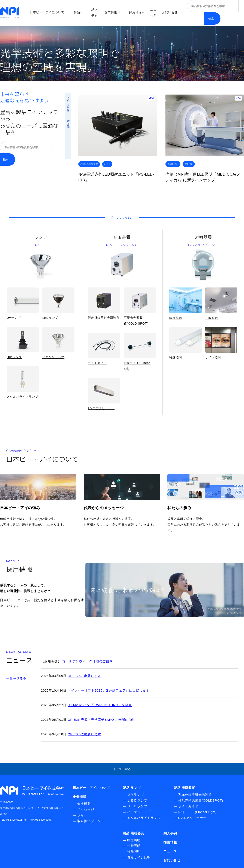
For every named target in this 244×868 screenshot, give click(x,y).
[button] (120, 76)
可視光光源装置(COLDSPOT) (201, 800)
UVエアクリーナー (104, 394)
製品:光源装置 (184, 788)
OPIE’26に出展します (84, 676)
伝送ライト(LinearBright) (197, 812)
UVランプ (23, 303)
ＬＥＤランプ (137, 800)
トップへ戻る (122, 769)
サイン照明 (221, 343)
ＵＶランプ (136, 795)
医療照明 (185, 304)
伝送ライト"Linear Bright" (140, 352)
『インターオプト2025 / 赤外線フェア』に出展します (109, 690)
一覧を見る (16, 678)
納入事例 (170, 833)
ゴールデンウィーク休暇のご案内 (87, 661)
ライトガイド (104, 349)
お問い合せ (170, 12)
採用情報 (137, 12)
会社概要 (84, 804)
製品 (78, 12)
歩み (81, 815)
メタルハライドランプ (23, 382)
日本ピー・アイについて (47, 12)
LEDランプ (58, 303)
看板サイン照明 (139, 857)
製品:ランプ (132, 788)
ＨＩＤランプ (137, 806)
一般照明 (221, 304)
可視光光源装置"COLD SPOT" (140, 306)
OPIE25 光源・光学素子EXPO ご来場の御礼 (101, 720)
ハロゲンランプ (58, 343)
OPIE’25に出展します (84, 734)
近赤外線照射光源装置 (104, 303)
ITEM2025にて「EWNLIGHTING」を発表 (100, 705)
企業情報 (112, 12)
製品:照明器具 (133, 833)
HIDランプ (23, 343)
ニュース (170, 851)
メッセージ (86, 809)
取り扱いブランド (91, 821)
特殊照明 (185, 343)
